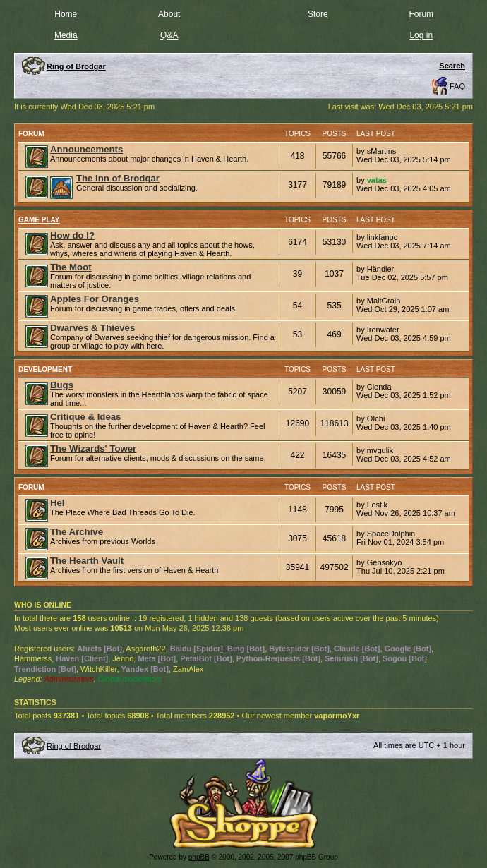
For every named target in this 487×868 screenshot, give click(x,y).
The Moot (71, 267)
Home (66, 14)
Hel (58, 503)
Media (66, 35)
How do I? (72, 235)
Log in (421, 35)
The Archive (77, 532)
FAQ (457, 86)
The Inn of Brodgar (118, 178)
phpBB (199, 857)
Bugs (62, 385)
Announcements (86, 149)
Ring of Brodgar (74, 746)
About (169, 14)
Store (318, 14)
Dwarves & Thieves (92, 328)
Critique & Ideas (85, 417)
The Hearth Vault (87, 561)
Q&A (169, 35)
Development (45, 369)
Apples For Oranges (95, 299)
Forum (421, 14)
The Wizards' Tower (93, 448)
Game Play (39, 220)
